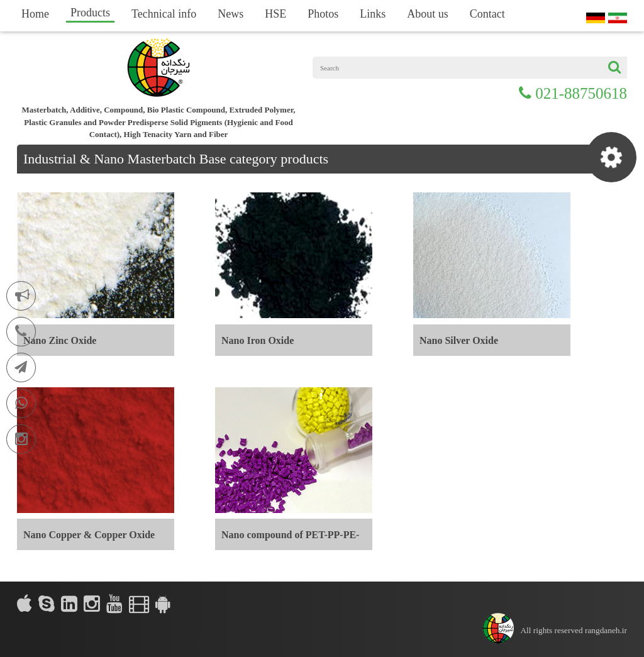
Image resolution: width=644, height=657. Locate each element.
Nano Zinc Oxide (60, 340)
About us (428, 14)
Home (35, 14)
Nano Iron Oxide (258, 340)
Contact (487, 14)
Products (90, 13)
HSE (275, 14)
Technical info (164, 14)
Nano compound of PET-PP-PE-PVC (290, 540)
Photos (323, 14)
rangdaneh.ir (606, 630)
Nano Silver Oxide (459, 340)
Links (373, 14)
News (230, 14)
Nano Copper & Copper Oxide (89, 535)
